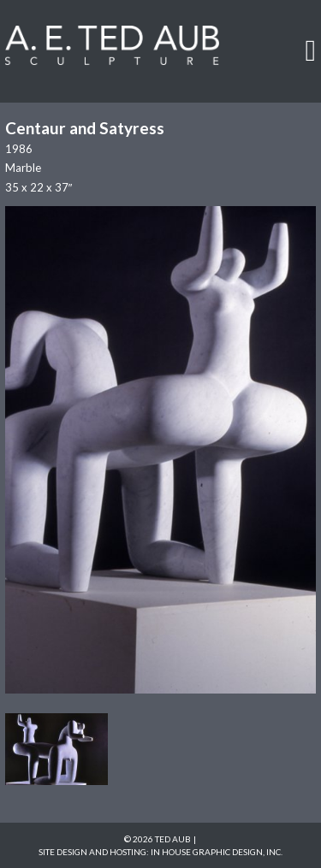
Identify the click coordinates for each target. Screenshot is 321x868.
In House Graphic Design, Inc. (217, 852)
